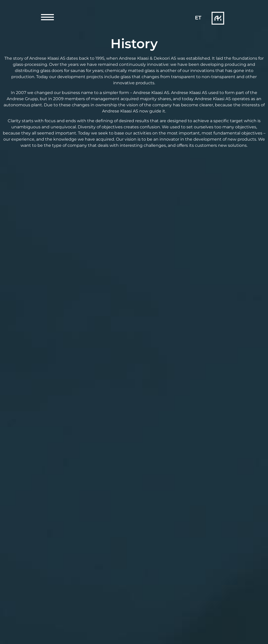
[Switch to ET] (198, 18)
